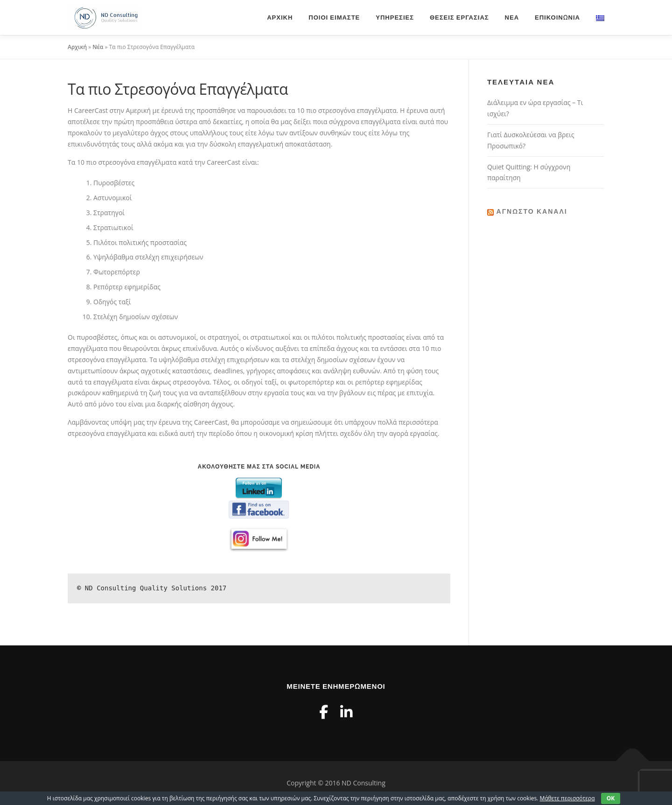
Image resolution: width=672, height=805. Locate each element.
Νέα (512, 17)
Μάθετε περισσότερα (567, 798)
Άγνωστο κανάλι (532, 211)
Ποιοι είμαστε (334, 17)
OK (611, 798)
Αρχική (280, 17)
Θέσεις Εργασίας (459, 17)
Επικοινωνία (557, 17)
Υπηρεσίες (395, 17)
